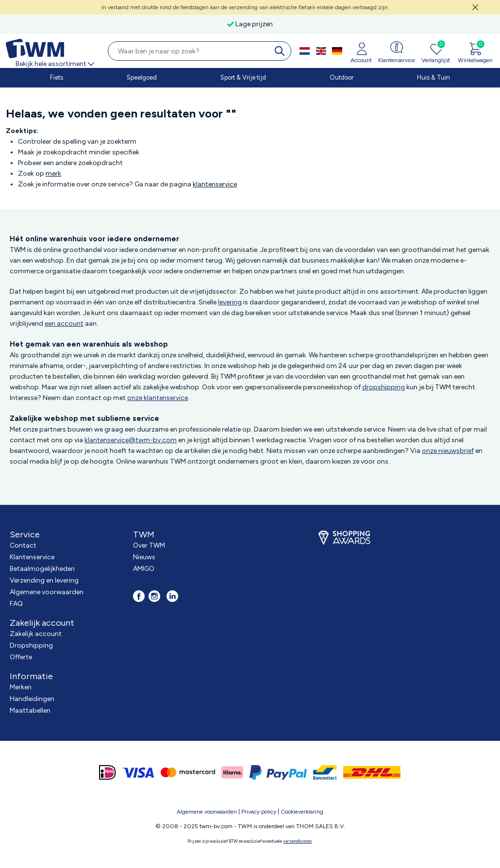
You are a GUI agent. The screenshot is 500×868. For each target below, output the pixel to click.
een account (64, 324)
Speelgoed (142, 77)
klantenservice (215, 184)
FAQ (16, 604)
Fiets (57, 77)
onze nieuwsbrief (448, 451)
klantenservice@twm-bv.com (131, 440)
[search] (282, 51)
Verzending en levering (44, 580)
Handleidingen (32, 699)
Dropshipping (31, 645)
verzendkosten (297, 841)
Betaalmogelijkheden (42, 569)
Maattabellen (30, 710)
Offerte (21, 657)
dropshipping (383, 387)
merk (53, 174)
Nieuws (144, 557)
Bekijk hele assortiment (56, 64)
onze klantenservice (158, 398)
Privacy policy (259, 812)
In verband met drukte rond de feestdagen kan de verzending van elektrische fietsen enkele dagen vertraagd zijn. (245, 7)
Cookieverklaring (302, 812)
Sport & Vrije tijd (243, 77)
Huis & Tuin (433, 77)
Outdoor (342, 77)
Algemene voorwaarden (47, 592)
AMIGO (144, 569)
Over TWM (149, 545)
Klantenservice (32, 557)
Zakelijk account (36, 634)
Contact (23, 545)
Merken (21, 687)
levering (230, 302)
